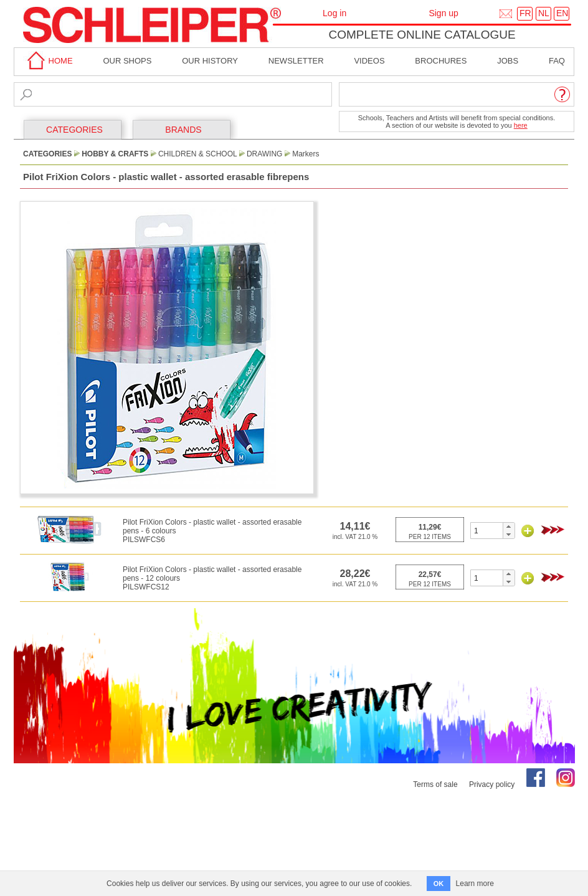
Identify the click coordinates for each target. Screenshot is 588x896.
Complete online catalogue (422, 35)
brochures (441, 61)
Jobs (508, 61)
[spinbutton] (487, 531)
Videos (369, 61)
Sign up (443, 13)
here (521, 125)
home (48, 61)
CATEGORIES (74, 130)
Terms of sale (435, 784)
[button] (509, 527)
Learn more (475, 884)
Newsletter (296, 61)
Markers (306, 154)
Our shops (127, 61)
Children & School (197, 154)
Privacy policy (492, 784)
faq (557, 61)
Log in (334, 13)
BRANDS (183, 130)
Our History (210, 61)
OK (439, 884)
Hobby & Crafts (115, 154)
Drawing (265, 154)
